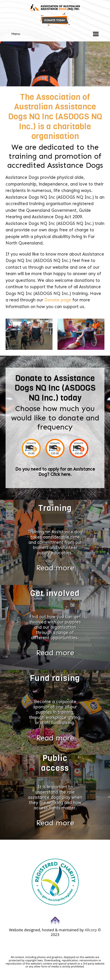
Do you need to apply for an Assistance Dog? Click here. (55, 472)
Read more (55, 568)
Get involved (55, 593)
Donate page (58, 300)
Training (55, 508)
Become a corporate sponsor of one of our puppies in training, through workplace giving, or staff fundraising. (55, 712)
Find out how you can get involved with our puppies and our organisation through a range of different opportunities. (55, 627)
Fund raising (55, 678)
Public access (55, 763)
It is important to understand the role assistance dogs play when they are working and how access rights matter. (55, 797)
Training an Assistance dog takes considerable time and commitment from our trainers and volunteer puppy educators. (55, 542)
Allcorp (91, 930)
